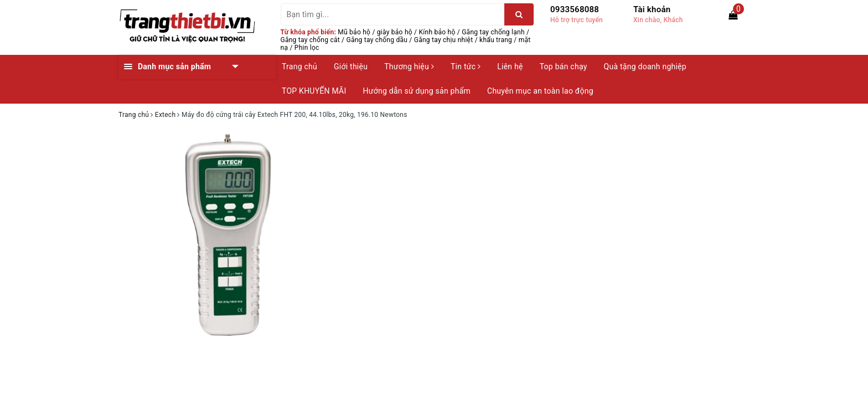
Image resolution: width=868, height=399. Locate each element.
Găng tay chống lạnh (493, 32)
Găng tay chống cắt (310, 40)
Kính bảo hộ (437, 32)
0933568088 (575, 9)
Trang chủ (299, 66)
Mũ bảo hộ (354, 32)
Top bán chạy (564, 66)
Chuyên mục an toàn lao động (540, 91)
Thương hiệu (409, 66)
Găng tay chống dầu (377, 40)
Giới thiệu (351, 66)
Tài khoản (652, 9)
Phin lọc (307, 48)
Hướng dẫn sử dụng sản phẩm (417, 91)
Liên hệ (510, 66)
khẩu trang (496, 40)
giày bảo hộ (395, 32)
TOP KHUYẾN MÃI (314, 91)
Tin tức (466, 66)
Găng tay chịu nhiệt (444, 40)
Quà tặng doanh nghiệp (645, 66)
